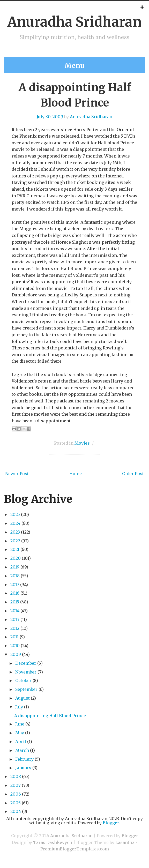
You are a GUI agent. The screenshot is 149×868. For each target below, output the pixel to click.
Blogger (111, 823)
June (20, 724)
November (26, 672)
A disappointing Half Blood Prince (50, 716)
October (23, 680)
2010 (15, 646)
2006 (16, 794)
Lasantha (125, 842)
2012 (15, 628)
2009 (16, 654)
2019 (15, 567)
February (24, 759)
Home (76, 474)
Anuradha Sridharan (74, 22)
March (22, 750)
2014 (15, 611)
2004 (16, 811)
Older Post (133, 474)
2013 (15, 619)
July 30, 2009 (50, 117)
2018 (15, 576)
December (26, 663)
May (20, 733)
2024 (15, 523)
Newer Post (17, 474)
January (23, 768)
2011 (14, 637)
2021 (15, 549)
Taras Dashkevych (53, 842)
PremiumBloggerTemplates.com (75, 849)
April (21, 742)
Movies (82, 443)
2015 (15, 602)
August (23, 698)
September (26, 689)
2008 (16, 776)
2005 (16, 803)
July (19, 707)
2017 (15, 585)
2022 (15, 541)
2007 (16, 785)
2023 (15, 532)
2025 (15, 514)
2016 (15, 593)
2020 (16, 558)
